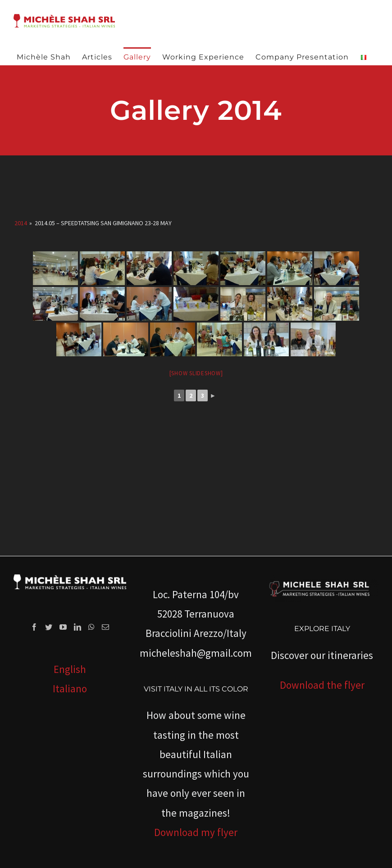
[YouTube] (63, 627)
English (70, 669)
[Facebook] (34, 627)
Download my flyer (196, 832)
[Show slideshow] (196, 373)
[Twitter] (49, 627)
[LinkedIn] (77, 627)
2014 (21, 223)
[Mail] (105, 627)
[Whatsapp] (91, 627)
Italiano (70, 688)
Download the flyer (322, 685)
